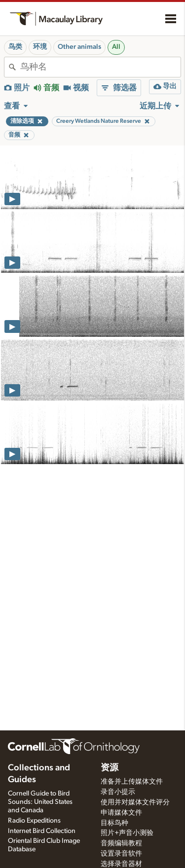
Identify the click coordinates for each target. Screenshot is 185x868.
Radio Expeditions (34, 821)
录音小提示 (118, 792)
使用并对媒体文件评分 (135, 802)
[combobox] (100, 67)
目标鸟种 (114, 823)
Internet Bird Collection (42, 831)
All (116, 47)
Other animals (79, 47)
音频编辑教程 (121, 843)
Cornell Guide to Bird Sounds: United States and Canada (40, 802)
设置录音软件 (121, 854)
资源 (110, 768)
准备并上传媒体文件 (132, 782)
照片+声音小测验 (127, 833)
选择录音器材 (121, 864)
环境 (40, 47)
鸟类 (15, 47)
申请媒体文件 (121, 813)
